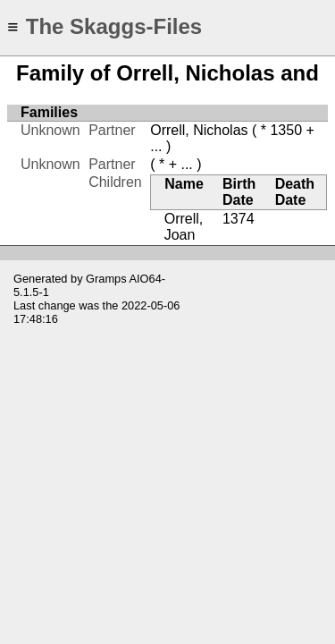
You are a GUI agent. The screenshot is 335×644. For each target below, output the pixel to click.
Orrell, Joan (184, 227)
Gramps (106, 279)
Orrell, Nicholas (199, 130)
